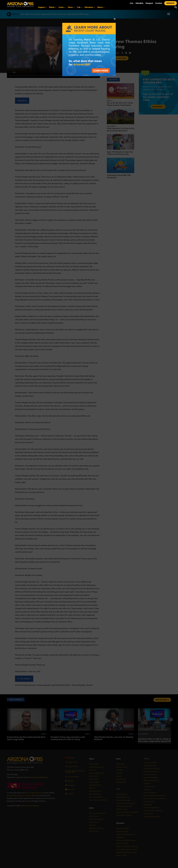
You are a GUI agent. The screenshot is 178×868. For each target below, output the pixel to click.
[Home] (30, 4)
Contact (159, 3)
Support (42, 7)
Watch (53, 7)
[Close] (115, 20)
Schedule (139, 3)
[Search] (175, 7)
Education (90, 7)
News (71, 7)
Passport (149, 3)
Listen (62, 7)
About (101, 7)
